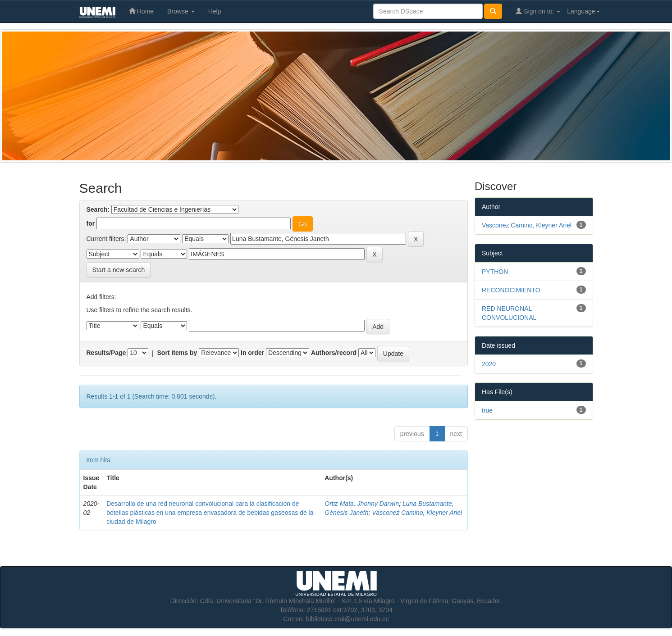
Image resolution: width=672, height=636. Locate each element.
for (91, 223)
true (487, 410)
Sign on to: (538, 11)
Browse (181, 11)
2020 (489, 364)
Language (583, 11)
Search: (98, 209)
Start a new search (119, 270)
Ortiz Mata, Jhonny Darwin (362, 504)
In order (252, 353)
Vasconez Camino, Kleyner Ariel (417, 513)
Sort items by (177, 353)
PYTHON (495, 272)
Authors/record (334, 353)
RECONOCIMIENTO (511, 290)
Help (215, 11)
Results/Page (106, 353)
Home (141, 11)
